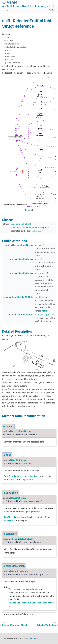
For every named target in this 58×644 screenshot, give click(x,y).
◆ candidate (10, 60)
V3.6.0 (52, 10)
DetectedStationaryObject (14, 625)
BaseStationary (26, 259)
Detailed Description (11, 44)
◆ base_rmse (10, 57)
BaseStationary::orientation (21, 476)
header (38, 245)
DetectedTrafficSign (46, 625)
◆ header (9, 50)
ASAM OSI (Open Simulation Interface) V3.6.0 (28, 6)
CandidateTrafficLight (21, 224)
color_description (43, 315)
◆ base (8, 53)
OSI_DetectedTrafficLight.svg (29, 356)
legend (29, 210)
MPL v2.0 (34, 638)
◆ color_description (12, 63)
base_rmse (40, 273)
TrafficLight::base (15, 517)
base (37, 259)
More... (13, 69)
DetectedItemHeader (23, 245)
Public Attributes (10, 41)
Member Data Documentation (15, 47)
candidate (39, 297)
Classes (6, 38)
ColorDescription (25, 315)
